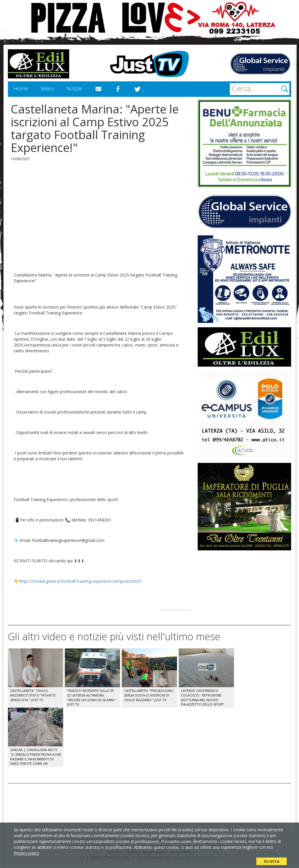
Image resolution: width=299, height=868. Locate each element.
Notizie (74, 88)
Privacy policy (26, 853)
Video (47, 88)
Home (21, 88)
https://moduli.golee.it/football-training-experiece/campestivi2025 (80, 581)
